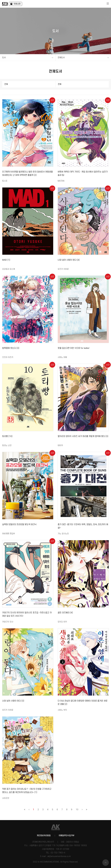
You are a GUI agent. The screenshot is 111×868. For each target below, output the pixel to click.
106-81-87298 (62, 849)
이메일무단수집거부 (66, 835)
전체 (6, 84)
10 (77, 810)
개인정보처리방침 (44, 835)
